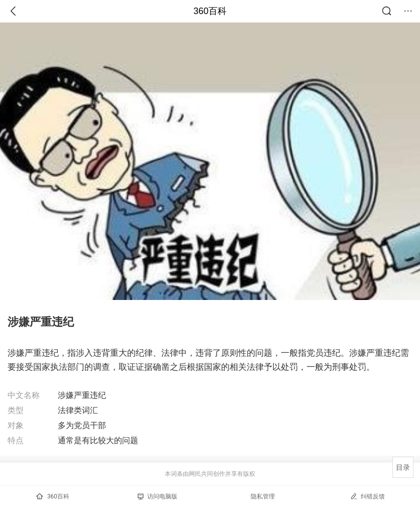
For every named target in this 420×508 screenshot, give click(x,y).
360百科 (210, 11)
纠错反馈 (367, 496)
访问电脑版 (157, 496)
